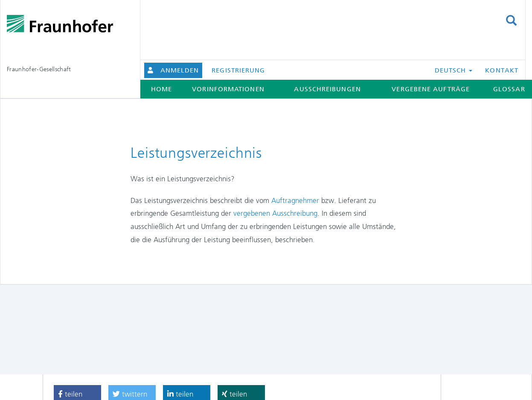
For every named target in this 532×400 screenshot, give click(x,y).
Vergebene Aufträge (431, 89)
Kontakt (502, 70)
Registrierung (238, 70)
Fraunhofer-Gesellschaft (39, 69)
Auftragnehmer (296, 200)
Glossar (509, 89)
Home (161, 89)
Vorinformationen (228, 89)
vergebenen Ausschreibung (275, 213)
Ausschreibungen (327, 89)
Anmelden (180, 70)
